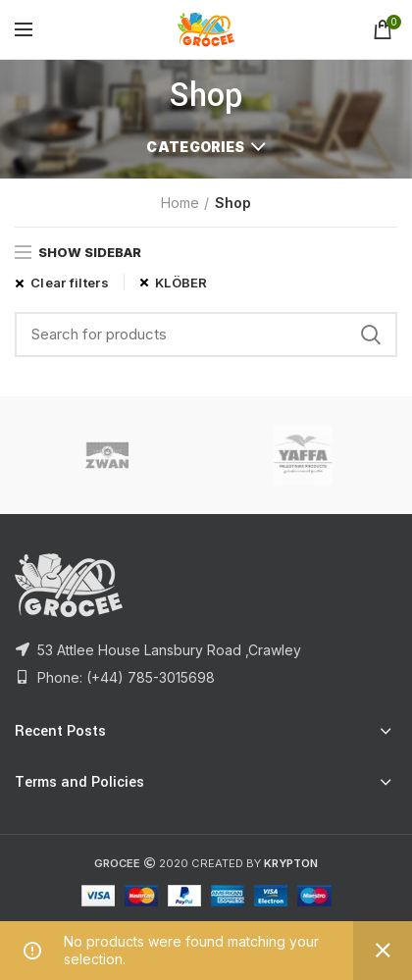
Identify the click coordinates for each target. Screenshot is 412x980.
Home (180, 203)
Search (371, 335)
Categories (195, 147)
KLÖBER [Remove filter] (181, 283)
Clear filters (70, 283)
